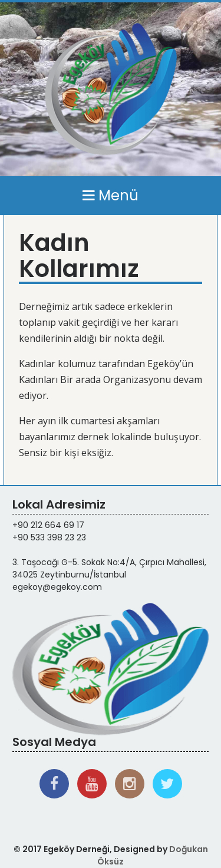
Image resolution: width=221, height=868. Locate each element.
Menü (111, 195)
